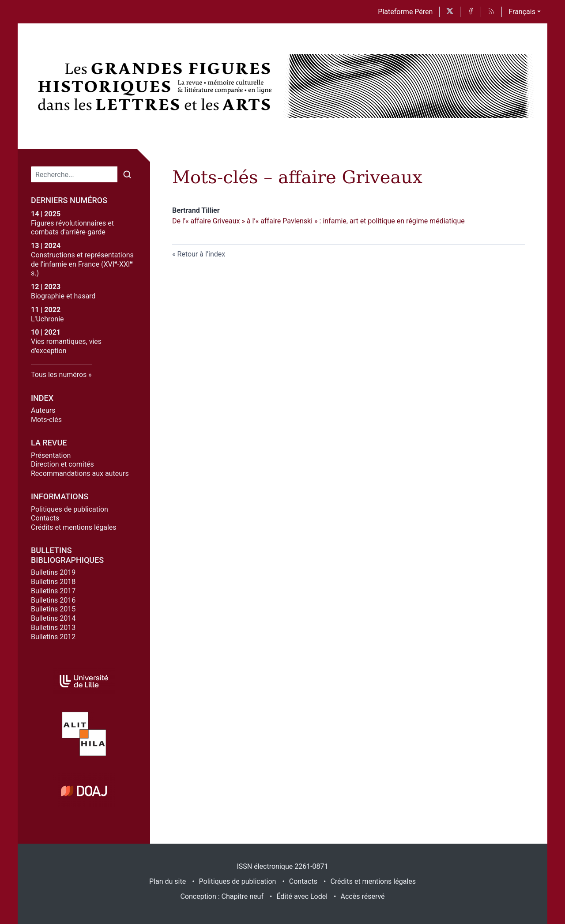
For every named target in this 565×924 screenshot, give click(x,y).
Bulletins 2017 (53, 591)
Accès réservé (363, 896)
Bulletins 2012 (53, 637)
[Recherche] (74, 174)
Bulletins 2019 (53, 572)
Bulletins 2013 (53, 628)
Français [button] (522, 12)
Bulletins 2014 (53, 618)
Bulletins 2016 (53, 600)
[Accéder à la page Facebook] (471, 12)
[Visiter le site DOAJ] (84, 791)
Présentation (51, 455)
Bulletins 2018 (53, 582)
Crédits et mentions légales (74, 527)
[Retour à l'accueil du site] (157, 86)
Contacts (45, 518)
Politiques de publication (70, 509)
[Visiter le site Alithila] (84, 734)
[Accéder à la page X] (450, 12)
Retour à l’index (201, 254)
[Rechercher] (127, 174)
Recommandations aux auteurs (80, 473)
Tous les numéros (59, 375)
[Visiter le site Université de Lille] (84, 681)
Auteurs (43, 410)
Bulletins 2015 (53, 609)
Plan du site (168, 881)
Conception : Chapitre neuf (222, 896)
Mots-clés (46, 420)
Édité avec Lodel (302, 896)
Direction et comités (62, 464)
